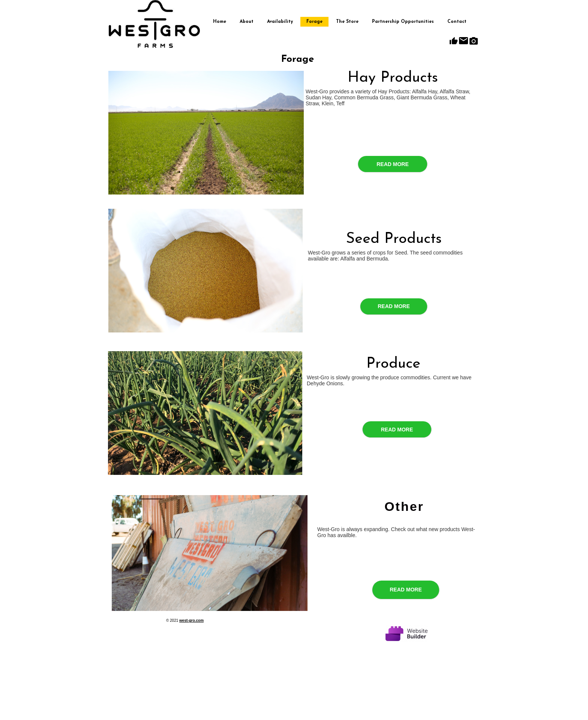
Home (220, 22)
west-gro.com (191, 620)
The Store (347, 22)
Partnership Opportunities (403, 22)
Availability (280, 22)
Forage (314, 22)
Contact (457, 22)
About (247, 22)
